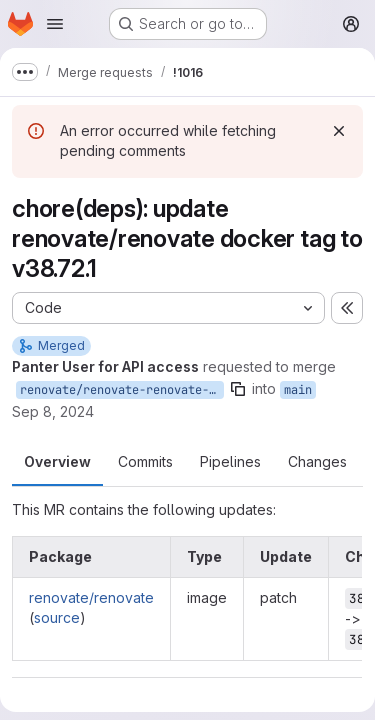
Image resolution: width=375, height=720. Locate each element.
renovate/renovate (91, 597)
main (298, 390)
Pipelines (230, 461)
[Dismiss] (339, 131)
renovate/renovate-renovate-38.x (122, 390)
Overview (57, 461)
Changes (317, 461)
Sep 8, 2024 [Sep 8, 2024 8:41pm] (53, 411)
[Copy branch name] (238, 389)
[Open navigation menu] (55, 24)
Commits (145, 461)
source (57, 617)
